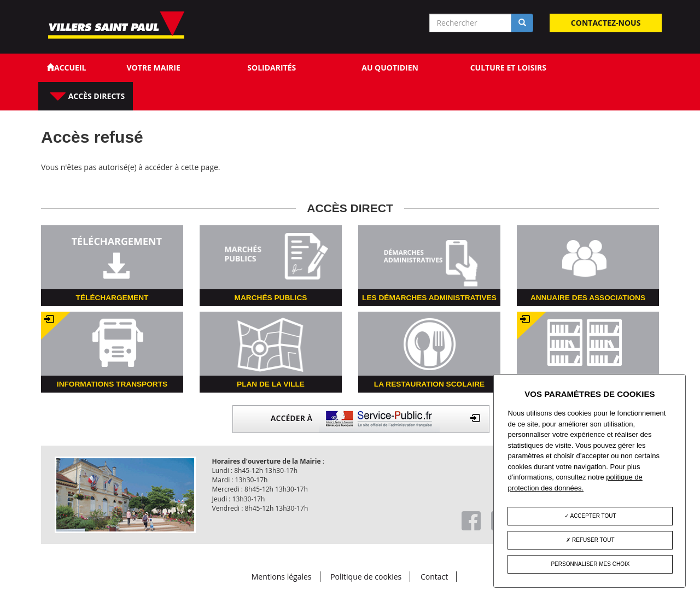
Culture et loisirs (508, 68)
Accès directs (95, 96)
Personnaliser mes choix (590, 564)
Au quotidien (390, 68)
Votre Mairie (153, 68)
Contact (434, 577)
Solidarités (272, 68)
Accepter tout (590, 516)
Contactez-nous (606, 23)
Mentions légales (282, 577)
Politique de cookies (366, 577)
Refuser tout (590, 540)
